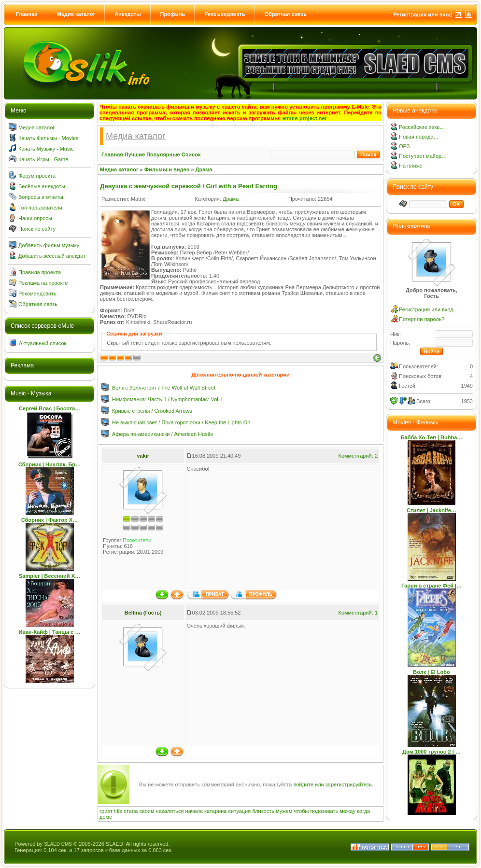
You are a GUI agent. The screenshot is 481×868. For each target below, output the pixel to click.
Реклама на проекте (43, 283)
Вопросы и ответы (41, 197)
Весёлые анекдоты (42, 186)
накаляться (170, 811)
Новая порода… (419, 137)
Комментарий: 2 (358, 456)
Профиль (173, 14)
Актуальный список (42, 343)
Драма (204, 169)
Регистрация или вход (423, 14)
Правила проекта (40, 272)
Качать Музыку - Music (46, 149)
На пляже (411, 166)
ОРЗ (404, 146)
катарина (215, 811)
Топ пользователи (40, 208)
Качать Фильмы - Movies (48, 138)
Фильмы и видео (167, 169)
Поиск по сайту (37, 229)
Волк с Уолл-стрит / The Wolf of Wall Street (164, 388)
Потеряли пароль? (422, 319)
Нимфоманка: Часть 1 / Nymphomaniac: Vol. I (167, 399)
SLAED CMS (58, 844)
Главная (27, 14)
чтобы (301, 811)
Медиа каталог (76, 14)
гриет (106, 811)
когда (363, 811)
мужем (284, 811)
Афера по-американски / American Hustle (163, 434)
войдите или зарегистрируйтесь (332, 784)
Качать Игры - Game (43, 159)
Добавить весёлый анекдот (52, 256)
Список (191, 154)
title (118, 811)
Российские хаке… (422, 127)
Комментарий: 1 (358, 613)
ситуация (240, 811)
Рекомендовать (225, 14)
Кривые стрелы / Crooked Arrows (152, 411)
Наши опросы (35, 218)
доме (106, 817)
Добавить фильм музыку (49, 245)
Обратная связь (286, 14)
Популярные (163, 154)
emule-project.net (305, 118)
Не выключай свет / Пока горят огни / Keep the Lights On (181, 422)
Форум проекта (37, 176)
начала (194, 811)
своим (147, 811)
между (347, 811)
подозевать (324, 811)
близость (263, 811)
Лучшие (135, 154)
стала (131, 811)
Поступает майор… (423, 156)
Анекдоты (127, 14)
